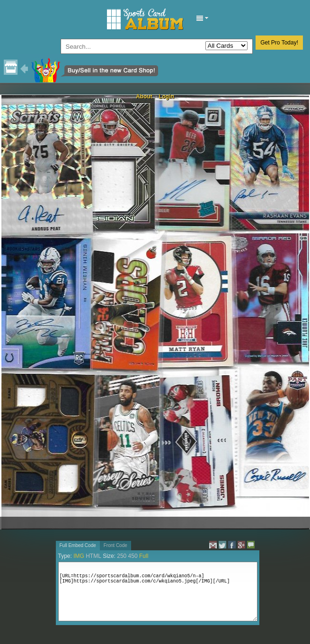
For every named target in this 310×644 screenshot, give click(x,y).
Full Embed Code (78, 545)
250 (122, 556)
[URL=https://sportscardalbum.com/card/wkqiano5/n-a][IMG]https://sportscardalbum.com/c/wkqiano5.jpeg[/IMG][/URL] (158, 591)
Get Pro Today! (279, 43)
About (144, 97)
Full (144, 556)
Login (166, 97)
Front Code (115, 545)
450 (133, 556)
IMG (79, 556)
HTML (93, 556)
